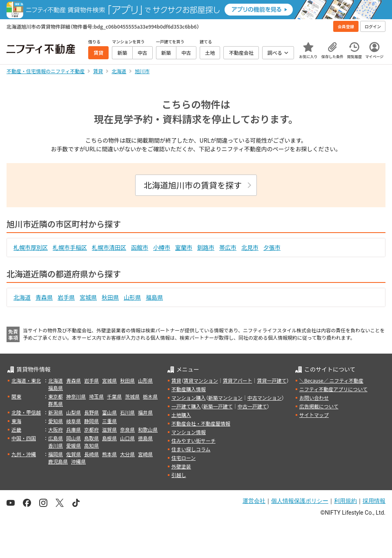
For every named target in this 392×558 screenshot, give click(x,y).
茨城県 (132, 396)
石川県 (127, 412)
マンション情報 (189, 432)
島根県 (109, 438)
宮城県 (88, 297)
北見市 (250, 247)
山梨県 (73, 412)
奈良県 (127, 429)
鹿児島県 (58, 461)
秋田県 (110, 297)
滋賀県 (109, 429)
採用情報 (374, 501)
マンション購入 (189, 398)
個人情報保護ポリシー (300, 501)
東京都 (56, 396)
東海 (16, 421)
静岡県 (91, 421)
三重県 (109, 421)
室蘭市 (184, 247)
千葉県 (114, 396)
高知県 (91, 445)
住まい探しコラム (191, 449)
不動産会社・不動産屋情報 (201, 423)
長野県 (91, 412)
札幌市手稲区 (70, 247)
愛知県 (56, 421)
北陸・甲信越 (26, 412)
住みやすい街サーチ (194, 440)
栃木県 (150, 396)
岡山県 (73, 438)
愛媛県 (73, 445)
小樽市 (162, 247)
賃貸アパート (238, 380)
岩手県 (66, 297)
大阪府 (56, 429)
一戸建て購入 (186, 406)
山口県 (127, 438)
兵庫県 (73, 429)
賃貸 (176, 380)
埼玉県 (96, 396)
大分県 (127, 454)
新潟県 (56, 412)
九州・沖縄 (24, 454)
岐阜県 (73, 421)
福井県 (145, 412)
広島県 (56, 438)
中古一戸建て (252, 406)
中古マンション (265, 398)
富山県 (109, 412)
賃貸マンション (201, 380)
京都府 (91, 429)
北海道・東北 (26, 380)
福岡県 (56, 454)
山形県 (132, 297)
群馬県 (56, 404)
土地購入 (181, 415)
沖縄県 (78, 461)
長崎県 (91, 454)
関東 (16, 396)
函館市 (140, 247)
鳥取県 (91, 438)
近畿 (16, 429)
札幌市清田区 (109, 247)
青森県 (44, 297)
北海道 (22, 297)
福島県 (154, 297)
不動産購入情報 (189, 389)
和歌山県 (148, 429)
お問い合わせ (314, 398)
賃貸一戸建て (272, 380)
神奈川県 (76, 396)
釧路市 (206, 247)
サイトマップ (314, 415)
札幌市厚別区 (31, 247)
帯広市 (228, 247)
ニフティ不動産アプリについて (333, 389)
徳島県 (145, 438)
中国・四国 (24, 438)
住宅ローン (184, 458)
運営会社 (254, 501)
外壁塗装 (181, 466)
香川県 (56, 445)
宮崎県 (145, 454)
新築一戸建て (218, 406)
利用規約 (345, 501)
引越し (179, 475)
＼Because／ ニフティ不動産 (331, 380)
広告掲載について (319, 406)
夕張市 (272, 247)
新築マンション (225, 398)
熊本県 (109, 454)
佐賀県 (73, 454)
